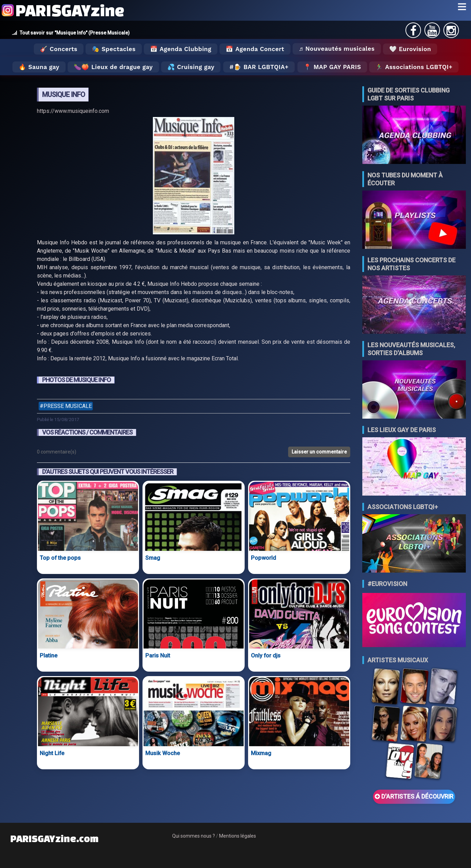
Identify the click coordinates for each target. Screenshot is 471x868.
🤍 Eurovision (410, 49)
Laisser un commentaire (319, 452)
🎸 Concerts (59, 49)
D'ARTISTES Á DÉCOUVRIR (414, 797)
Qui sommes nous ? (194, 836)
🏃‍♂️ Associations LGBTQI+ (414, 67)
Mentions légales (238, 836)
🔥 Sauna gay (39, 67)
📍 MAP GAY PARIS (332, 67)
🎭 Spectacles (114, 49)
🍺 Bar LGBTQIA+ (261, 67)
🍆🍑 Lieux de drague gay (113, 67)
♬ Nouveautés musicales (337, 49)
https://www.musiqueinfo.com (73, 111)
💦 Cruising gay (191, 67)
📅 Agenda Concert (255, 49)
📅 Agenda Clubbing (181, 49)
